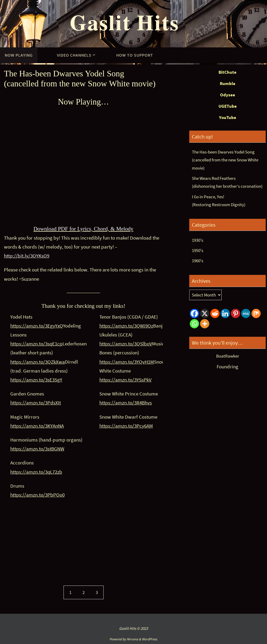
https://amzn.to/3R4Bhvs (126, 403)
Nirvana (132, 639)
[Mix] (256, 313)
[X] (205, 313)
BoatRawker (228, 356)
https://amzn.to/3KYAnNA (37, 426)
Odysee (228, 95)
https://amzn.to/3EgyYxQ (37, 326)
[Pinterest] (236, 313)
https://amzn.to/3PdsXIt (36, 403)
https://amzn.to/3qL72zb (36, 472)
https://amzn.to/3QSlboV (126, 344)
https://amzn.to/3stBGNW (37, 449)
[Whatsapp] (194, 324)
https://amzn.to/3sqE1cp (36, 344)
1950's (198, 250)
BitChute (227, 72)
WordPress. (150, 639)
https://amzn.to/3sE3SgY (36, 380)
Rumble (228, 83)
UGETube (228, 106)
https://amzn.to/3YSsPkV (125, 380)
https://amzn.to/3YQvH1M (127, 362)
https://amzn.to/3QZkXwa (38, 362)
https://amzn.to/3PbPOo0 (37, 495)
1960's (198, 261)
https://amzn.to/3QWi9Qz (126, 326)
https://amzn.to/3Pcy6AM (126, 426)
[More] (205, 324)
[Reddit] (215, 313)
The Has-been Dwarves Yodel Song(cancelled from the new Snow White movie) (225, 160)
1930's (198, 240)
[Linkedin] (225, 313)
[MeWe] (246, 313)
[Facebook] (194, 313)
